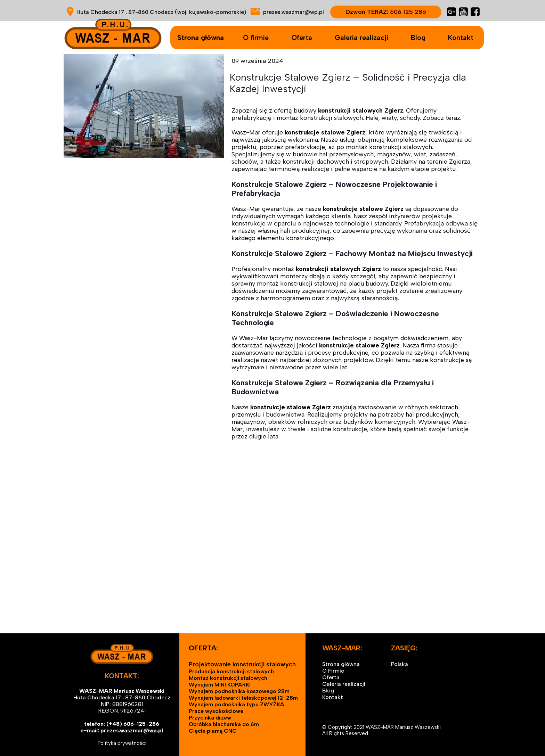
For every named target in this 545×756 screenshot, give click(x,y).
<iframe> (272, 564)
